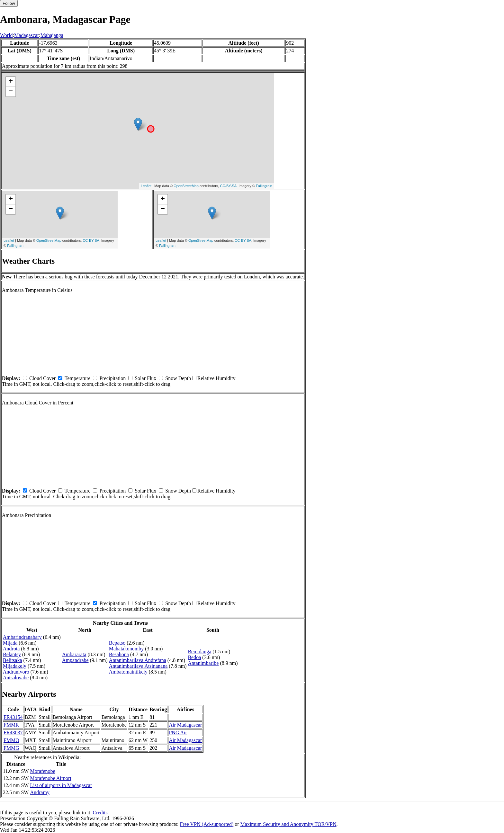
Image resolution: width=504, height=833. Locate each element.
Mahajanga (52, 35)
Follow (9, 3)
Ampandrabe (75, 660)
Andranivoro (16, 672)
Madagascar (27, 35)
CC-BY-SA (228, 186)
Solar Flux (145, 378)
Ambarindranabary (22, 637)
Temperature (78, 378)
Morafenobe (42, 771)
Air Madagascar (185, 725)
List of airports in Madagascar (61, 785)
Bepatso (117, 643)
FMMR (11, 725)
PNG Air (178, 733)
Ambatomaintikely (128, 672)
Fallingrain (264, 186)
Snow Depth (178, 378)
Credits (100, 813)
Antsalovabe (16, 678)
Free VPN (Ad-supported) (207, 824)
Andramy (40, 792)
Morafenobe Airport (50, 778)
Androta (11, 649)
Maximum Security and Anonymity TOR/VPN (288, 824)
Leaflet (146, 186)
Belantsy (12, 654)
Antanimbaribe (203, 663)
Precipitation (113, 378)
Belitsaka (13, 660)
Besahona (119, 654)
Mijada (10, 643)
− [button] (11, 92)
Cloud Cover (42, 378)
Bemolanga (199, 652)
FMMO (11, 740)
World (6, 35)
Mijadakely (15, 666)
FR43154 (13, 717)
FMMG (11, 748)
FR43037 (13, 733)
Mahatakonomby (126, 649)
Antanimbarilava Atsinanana (138, 666)
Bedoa (194, 657)
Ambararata (74, 654)
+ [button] (11, 82)
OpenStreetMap (186, 186)
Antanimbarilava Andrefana (138, 660)
